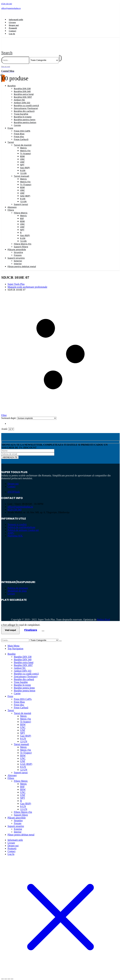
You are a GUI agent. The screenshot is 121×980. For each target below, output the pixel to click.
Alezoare (12, 203)
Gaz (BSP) (25, 164)
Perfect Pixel (104, 616)
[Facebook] (6, 13)
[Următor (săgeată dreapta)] (6, 978)
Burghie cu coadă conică (26, 102)
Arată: (5, 425)
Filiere (11, 206)
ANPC (11, 529)
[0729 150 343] (60, 4)
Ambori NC (19, 96)
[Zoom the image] (60, 546)
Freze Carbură (21, 136)
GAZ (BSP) (25, 192)
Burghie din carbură (24, 107)
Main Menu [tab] (13, 642)
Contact (12, 31)
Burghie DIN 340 (22, 88)
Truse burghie (21, 110)
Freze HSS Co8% (22, 127)
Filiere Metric (21, 209)
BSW (22, 153)
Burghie (12, 82)
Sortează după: (9, 414)
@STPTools (14, 488)
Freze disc (19, 133)
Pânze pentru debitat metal (22, 263)
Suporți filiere (21, 243)
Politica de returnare (18, 584)
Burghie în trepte (23, 113)
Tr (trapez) (26, 150)
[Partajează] (9, 975)
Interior (18, 260)
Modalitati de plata (17, 587)
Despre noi (14, 25)
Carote (17, 122)
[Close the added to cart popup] (43, 627)
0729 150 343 (14, 506)
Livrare (12, 22)
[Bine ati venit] (60, 65)
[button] (7, 49)
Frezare (18, 252)
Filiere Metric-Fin (23, 240)
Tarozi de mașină (23, 141)
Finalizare (31, 626)
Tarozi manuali (22, 172)
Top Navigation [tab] (15, 645)
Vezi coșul (10, 627)
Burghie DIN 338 (22, 85)
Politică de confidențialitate (21, 524)
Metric (23, 144)
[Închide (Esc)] (12, 975)
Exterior (18, 257)
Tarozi (11, 139)
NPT (22, 161)
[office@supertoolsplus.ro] (60, 8)
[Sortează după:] (37, 415)
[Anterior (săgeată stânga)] (3, 978)
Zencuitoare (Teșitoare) (26, 105)
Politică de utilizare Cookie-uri (23, 526)
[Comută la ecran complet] (6, 975)
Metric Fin (25, 147)
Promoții (13, 28)
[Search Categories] (44, 57)
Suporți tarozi (21, 201)
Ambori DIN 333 (22, 99)
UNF (22, 158)
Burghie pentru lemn (25, 116)
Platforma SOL (15, 532)
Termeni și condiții (17, 521)
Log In (12, 34)
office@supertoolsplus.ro (20, 503)
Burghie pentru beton (25, 119)
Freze (10, 124)
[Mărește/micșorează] (3, 975)
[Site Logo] (37, 45)
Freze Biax (19, 130)
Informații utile (16, 20)
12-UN (23, 170)
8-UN (23, 167)
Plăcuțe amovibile (17, 246)
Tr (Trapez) (26, 181)
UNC (22, 155)
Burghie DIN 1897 (23, 93)
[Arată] (11, 425)
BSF (22, 215)
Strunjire (18, 249)
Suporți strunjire (16, 254)
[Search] (60, 55)
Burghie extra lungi (24, 91)
